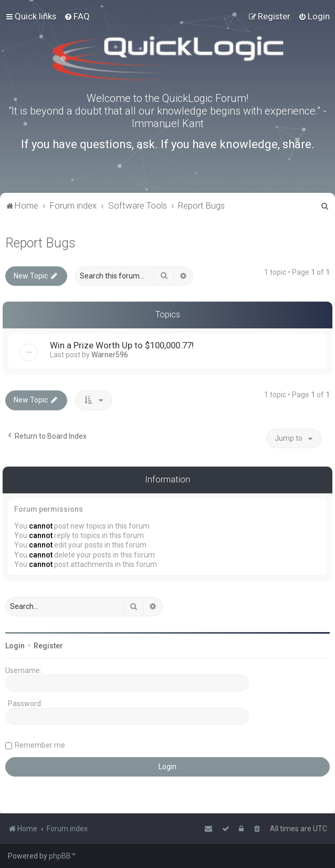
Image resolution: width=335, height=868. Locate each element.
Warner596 (110, 355)
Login (15, 646)
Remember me (40, 745)
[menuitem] (77, 16)
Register (48, 646)
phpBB (60, 856)
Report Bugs (40, 243)
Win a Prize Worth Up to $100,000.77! (122, 345)
